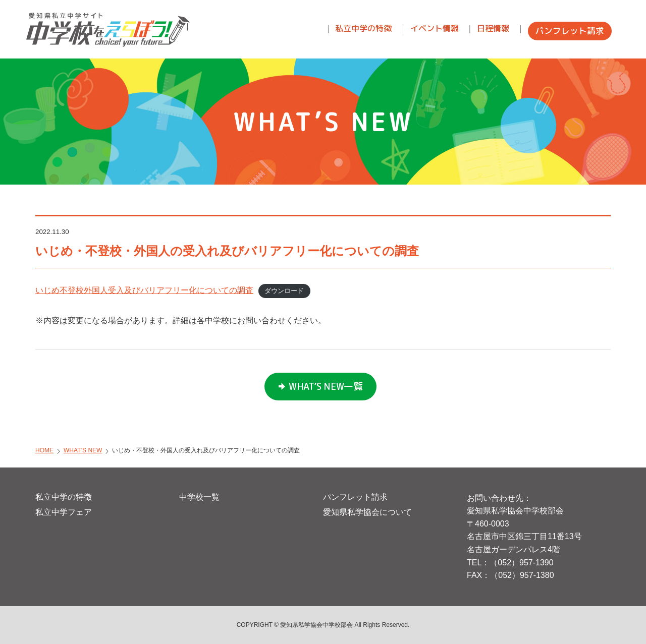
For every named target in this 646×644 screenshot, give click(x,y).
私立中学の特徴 (64, 497)
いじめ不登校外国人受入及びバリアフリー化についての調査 (144, 290)
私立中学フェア (64, 512)
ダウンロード (284, 291)
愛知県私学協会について (367, 512)
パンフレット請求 (355, 497)
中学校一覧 (199, 497)
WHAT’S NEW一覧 (326, 386)
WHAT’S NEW (83, 450)
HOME (44, 450)
